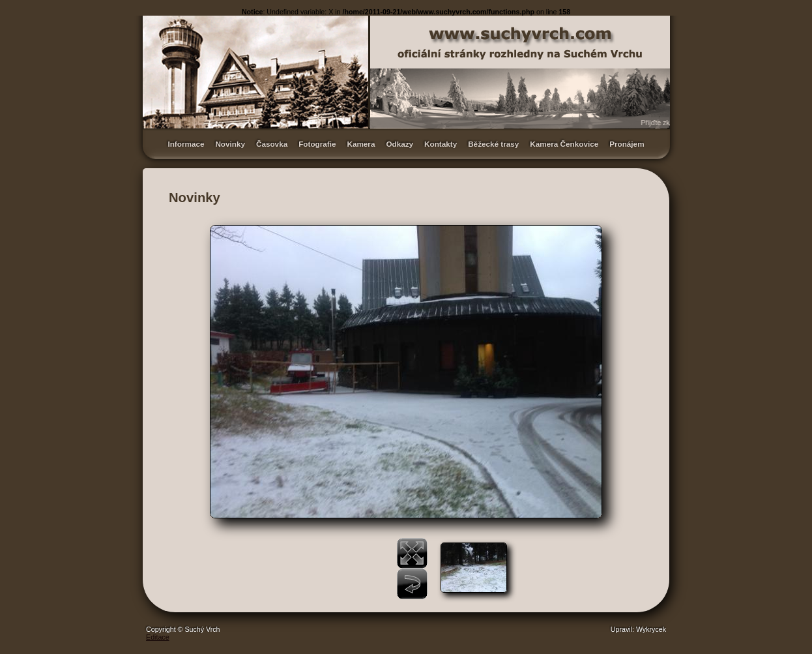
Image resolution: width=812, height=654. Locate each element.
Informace (186, 144)
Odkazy (399, 144)
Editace (158, 637)
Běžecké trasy (493, 144)
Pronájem (627, 144)
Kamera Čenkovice (564, 144)
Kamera (361, 144)
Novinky (230, 144)
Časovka (272, 144)
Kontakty (441, 144)
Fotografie (317, 144)
